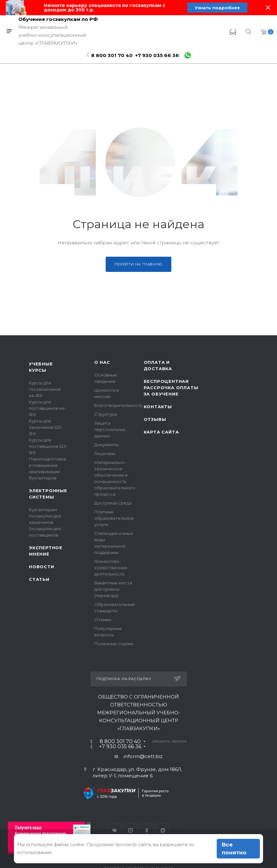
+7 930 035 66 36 (157, 55)
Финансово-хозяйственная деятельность (111, 568)
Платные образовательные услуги (114, 518)
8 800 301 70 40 (112, 55)
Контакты (158, 407)
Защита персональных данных (110, 429)
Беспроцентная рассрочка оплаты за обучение (171, 388)
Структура (106, 414)
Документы (106, 445)
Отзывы (103, 620)
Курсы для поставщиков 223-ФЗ (48, 446)
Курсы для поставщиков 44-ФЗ (47, 408)
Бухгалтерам (43, 510)
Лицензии (105, 453)
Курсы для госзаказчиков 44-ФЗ (45, 389)
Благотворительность (118, 405)
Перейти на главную (138, 264)
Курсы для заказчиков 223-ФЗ (46, 427)
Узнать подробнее (217, 8)
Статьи (39, 579)
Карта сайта (161, 432)
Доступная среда (113, 503)
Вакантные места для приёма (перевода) (113, 589)
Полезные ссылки (114, 644)
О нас (102, 362)
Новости (42, 567)
